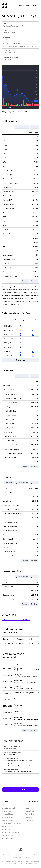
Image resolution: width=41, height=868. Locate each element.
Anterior (25, 281)
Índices (4, 826)
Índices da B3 (6, 829)
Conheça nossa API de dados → (21, 790)
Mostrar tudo (21, 360)
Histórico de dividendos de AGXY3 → (16, 620)
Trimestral (9, 483)
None (5, 39)
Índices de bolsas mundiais (11, 832)
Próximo (34, 281)
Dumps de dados (7, 817)
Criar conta (29, 820)
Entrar (29, 5)
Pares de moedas (8, 835)
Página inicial (30, 811)
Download (33, 326)
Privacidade (29, 817)
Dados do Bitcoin (7, 814)
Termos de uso (30, 814)
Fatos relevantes (7, 820)
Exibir (20, 326)
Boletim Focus (7, 811)
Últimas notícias (7, 838)
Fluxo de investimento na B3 (11, 823)
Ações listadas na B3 (9, 808)
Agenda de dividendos (9, 805)
